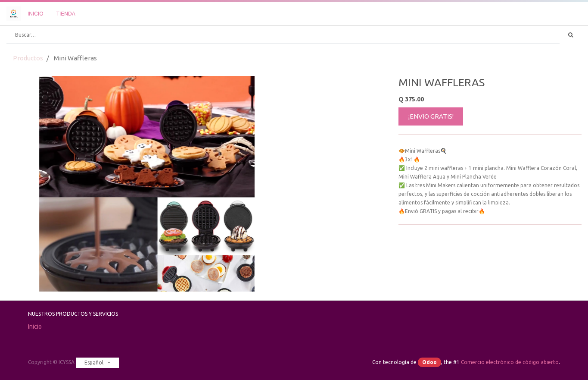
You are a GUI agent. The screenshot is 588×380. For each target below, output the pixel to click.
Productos (28, 58)
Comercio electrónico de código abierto (510, 362)
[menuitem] (36, 14)
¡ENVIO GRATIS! (431, 116)
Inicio (35, 327)
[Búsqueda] (571, 35)
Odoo (429, 362)
